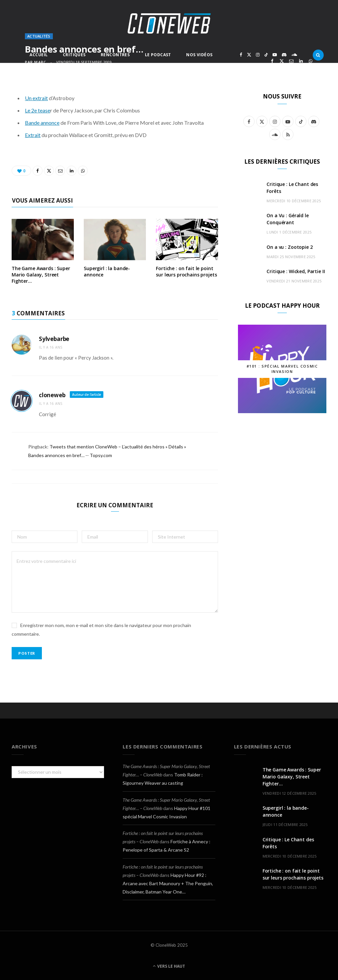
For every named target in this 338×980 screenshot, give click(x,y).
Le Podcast (158, 55)
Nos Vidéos (199, 55)
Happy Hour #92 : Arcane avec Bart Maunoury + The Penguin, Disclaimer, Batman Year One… (168, 883)
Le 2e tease (38, 110)
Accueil (39, 55)
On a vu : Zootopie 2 (289, 247)
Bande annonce (42, 123)
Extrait (33, 135)
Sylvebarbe (54, 339)
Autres (122, 71)
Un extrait (36, 98)
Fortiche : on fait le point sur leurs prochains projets (186, 271)
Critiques (74, 55)
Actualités (39, 36)
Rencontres (115, 55)
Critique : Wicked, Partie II (296, 271)
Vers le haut (169, 966)
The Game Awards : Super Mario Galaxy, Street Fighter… (41, 275)
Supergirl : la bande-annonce (107, 271)
